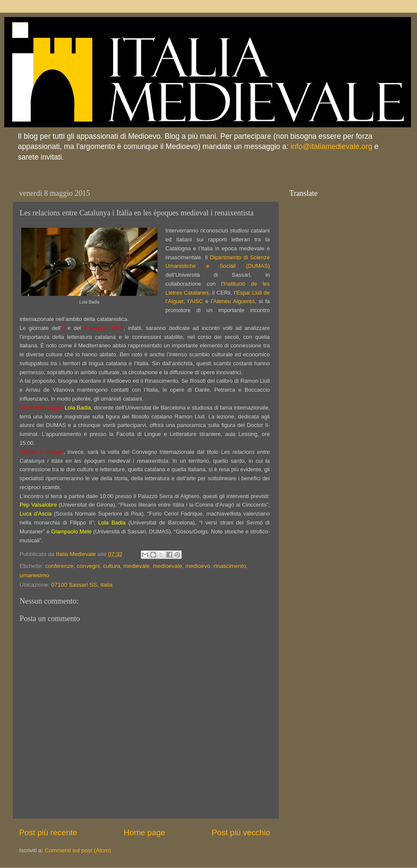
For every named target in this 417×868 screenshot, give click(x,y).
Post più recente (48, 832)
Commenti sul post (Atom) (78, 850)
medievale (137, 566)
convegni (88, 566)
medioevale (167, 566)
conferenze (59, 566)
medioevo (198, 566)
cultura (112, 566)
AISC (197, 301)
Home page (145, 832)
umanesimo (34, 575)
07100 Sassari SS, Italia (82, 585)
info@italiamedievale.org (331, 146)
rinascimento (230, 566)
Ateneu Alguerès (234, 301)
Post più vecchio (241, 832)
